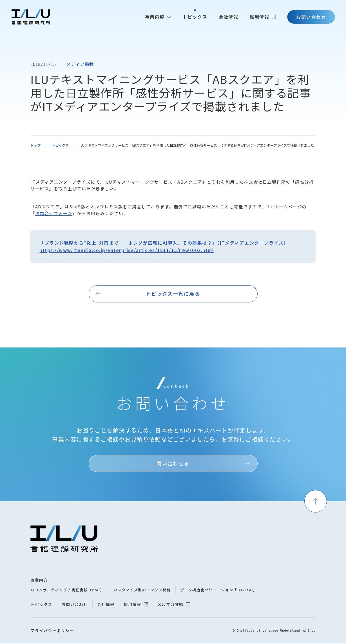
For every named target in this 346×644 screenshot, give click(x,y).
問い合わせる (173, 464)
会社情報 (228, 17)
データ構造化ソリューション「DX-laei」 (219, 590)
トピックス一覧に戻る (173, 294)
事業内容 (155, 17)
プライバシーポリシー (52, 631)
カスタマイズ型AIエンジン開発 (142, 590)
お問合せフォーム (54, 213)
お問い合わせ (311, 17)
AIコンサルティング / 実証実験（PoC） (67, 590)
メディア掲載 (80, 64)
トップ (35, 145)
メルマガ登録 (170, 605)
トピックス (195, 17)
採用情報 (259, 17)
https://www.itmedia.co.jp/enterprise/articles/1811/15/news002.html (127, 250)
